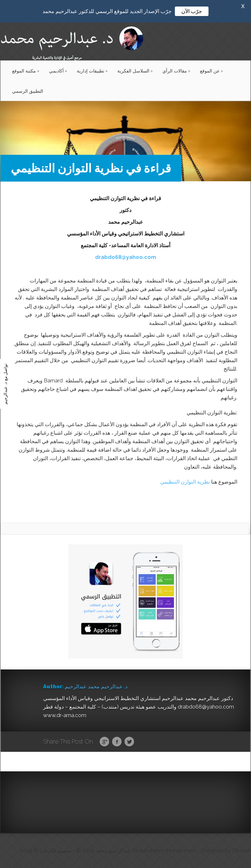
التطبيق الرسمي (28, 91)
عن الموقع (211, 71)
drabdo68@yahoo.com (126, 257)
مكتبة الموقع (26, 71)
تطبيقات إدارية (92, 71)
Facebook (117, 742)
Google (104, 742)
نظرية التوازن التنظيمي (185, 482)
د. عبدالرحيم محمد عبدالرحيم (96, 687)
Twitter (129, 742)
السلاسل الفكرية (135, 71)
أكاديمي (58, 71)
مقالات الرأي (176, 71)
